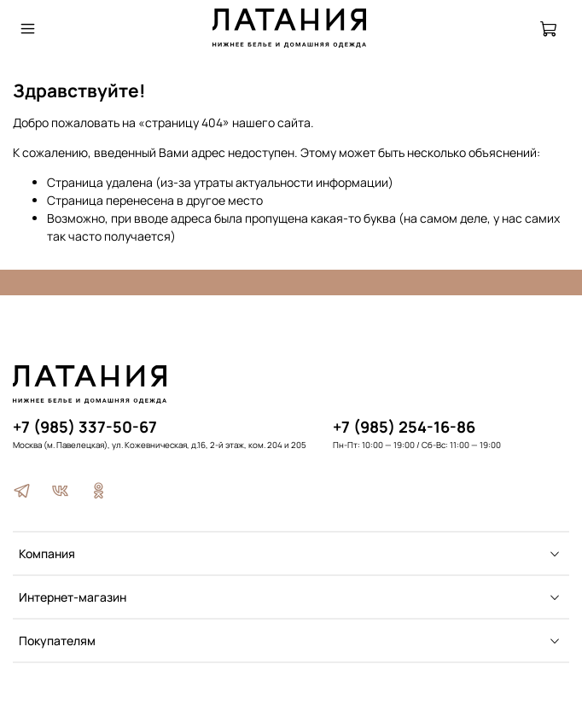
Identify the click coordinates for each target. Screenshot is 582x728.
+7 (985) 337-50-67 (85, 427)
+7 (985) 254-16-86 (404, 427)
